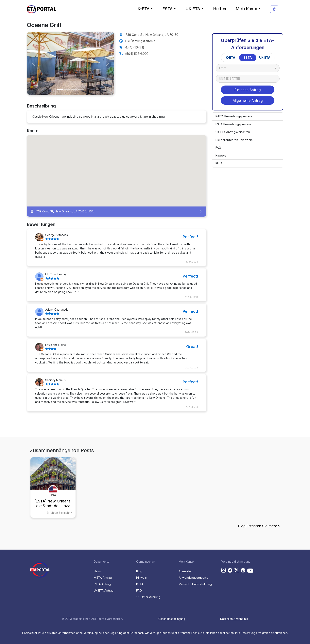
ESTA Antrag (102, 584)
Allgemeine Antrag (248, 100)
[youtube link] (250, 571)
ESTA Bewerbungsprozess (233, 124)
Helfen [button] (220, 9)
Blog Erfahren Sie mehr (259, 526)
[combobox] (248, 68)
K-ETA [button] (144, 9)
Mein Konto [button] (246, 9)
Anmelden (186, 571)
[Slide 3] (74, 90)
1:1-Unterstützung (148, 597)
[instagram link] (224, 571)
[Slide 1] (60, 90)
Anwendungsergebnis (193, 578)
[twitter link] (237, 571)
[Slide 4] (81, 90)
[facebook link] (230, 571)
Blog (139, 571)
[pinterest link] (243, 571)
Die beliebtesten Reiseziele (234, 140)
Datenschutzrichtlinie (234, 619)
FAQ (218, 148)
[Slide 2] (67, 90)
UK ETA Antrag (104, 591)
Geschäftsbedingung (172, 619)
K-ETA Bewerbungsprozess (234, 116)
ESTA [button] (167, 9)
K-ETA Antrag (103, 578)
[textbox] (225, 68)
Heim (97, 571)
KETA (219, 163)
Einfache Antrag (248, 90)
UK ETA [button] (193, 9)
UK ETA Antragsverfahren (233, 132)
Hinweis (221, 156)
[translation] (274, 9)
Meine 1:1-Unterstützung (195, 584)
